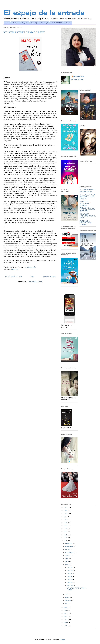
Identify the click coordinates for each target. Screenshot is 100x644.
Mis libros (15, 23)
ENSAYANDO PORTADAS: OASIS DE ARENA (88, 216)
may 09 (70, 580)
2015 (66, 541)
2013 (65, 610)
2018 (66, 532)
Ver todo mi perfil (77, 80)
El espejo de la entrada (44, 12)
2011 (65, 617)
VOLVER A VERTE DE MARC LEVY (24, 32)
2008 (66, 626)
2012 (66, 613)
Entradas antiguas (49, 277)
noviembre (69, 547)
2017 (66, 535)
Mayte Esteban (79, 77)
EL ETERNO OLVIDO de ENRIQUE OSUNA (88, 191)
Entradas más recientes (14, 277)
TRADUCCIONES (57, 23)
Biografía (25, 23)
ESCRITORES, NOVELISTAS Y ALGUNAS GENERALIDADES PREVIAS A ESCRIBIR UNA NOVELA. (87, 206)
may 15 (70, 577)
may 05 (70, 583)
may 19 (70, 574)
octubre (68, 550)
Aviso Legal (44, 23)
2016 (66, 538)
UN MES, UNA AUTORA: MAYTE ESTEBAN (86, 223)
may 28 (70, 567)
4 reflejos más (31, 267)
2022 (66, 520)
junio (67, 562)
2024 (66, 514)
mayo (68, 565)
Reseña (68, 23)
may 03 (70, 586)
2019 (66, 529)
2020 (66, 526)
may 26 (70, 570)
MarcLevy (15, 270)
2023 (66, 517)
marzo (68, 598)
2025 (66, 511)
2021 (66, 523)
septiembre (70, 553)
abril (67, 595)
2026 (66, 508)
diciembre (69, 544)
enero (68, 604)
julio (67, 559)
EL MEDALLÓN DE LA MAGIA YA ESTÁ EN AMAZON (87, 197)
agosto (68, 556)
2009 (66, 623)
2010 (66, 620)
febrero (68, 601)
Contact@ (34, 23)
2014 (66, 607)
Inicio (7, 23)
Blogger (62, 640)
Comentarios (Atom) (36, 282)
